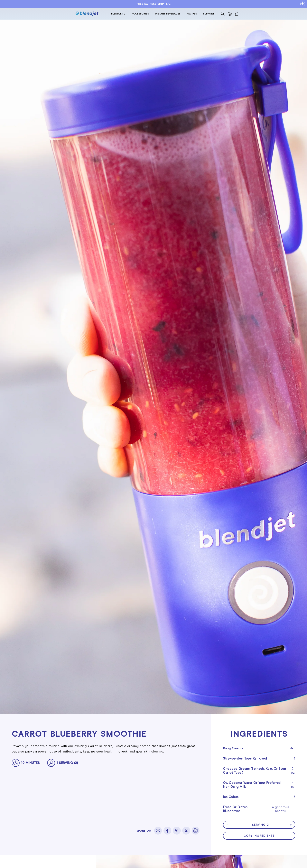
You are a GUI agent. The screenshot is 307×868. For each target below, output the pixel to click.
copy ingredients (259, 836)
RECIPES (192, 14)
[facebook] (167, 831)
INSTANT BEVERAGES (168, 14)
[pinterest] (177, 831)
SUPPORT (209, 14)
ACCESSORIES (140, 14)
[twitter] (186, 831)
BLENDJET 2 (118, 14)
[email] (158, 831)
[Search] (223, 15)
